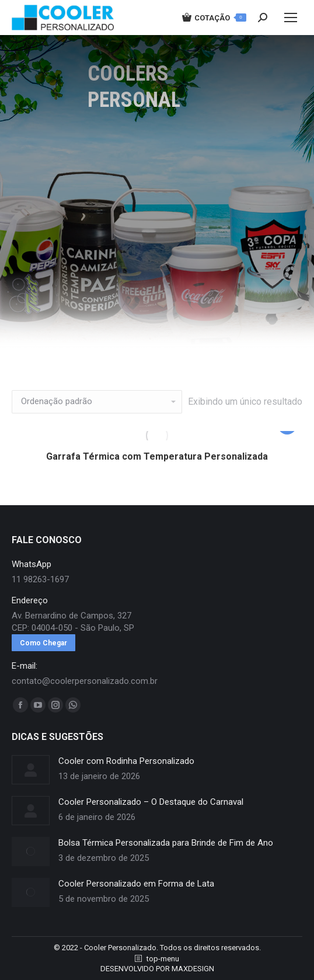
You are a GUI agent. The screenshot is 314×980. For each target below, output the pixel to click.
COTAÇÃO (214, 18)
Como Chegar (43, 643)
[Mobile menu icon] (291, 18)
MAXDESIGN (193, 969)
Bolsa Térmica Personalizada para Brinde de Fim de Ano (166, 843)
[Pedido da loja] (97, 402)
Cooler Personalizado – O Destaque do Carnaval (151, 802)
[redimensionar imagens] (31, 770)
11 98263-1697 (40, 579)
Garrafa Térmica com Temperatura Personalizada (157, 456)
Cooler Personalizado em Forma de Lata (136, 884)
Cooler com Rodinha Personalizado (126, 761)
